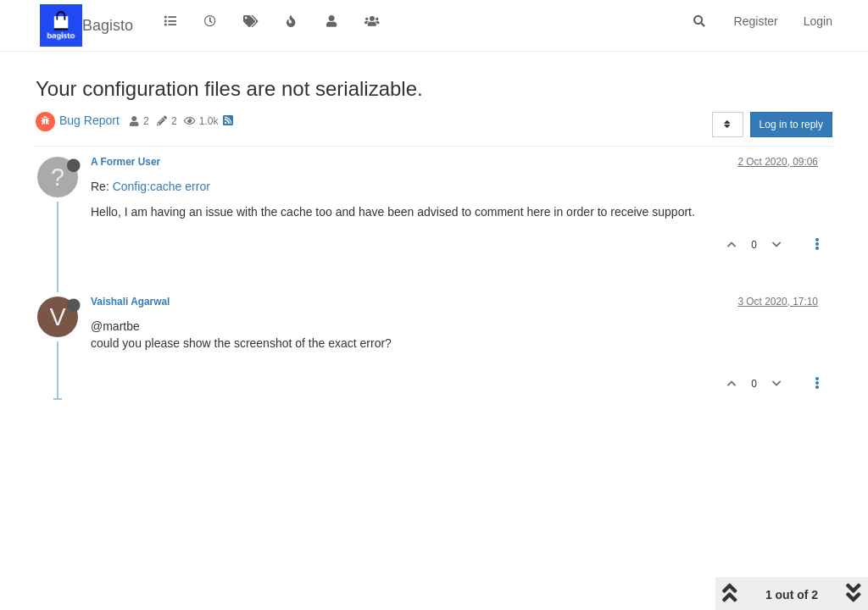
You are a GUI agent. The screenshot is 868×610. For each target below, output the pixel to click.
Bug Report (89, 120)
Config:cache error (161, 186)
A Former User (125, 162)
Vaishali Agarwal (130, 302)
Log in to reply (791, 125)
